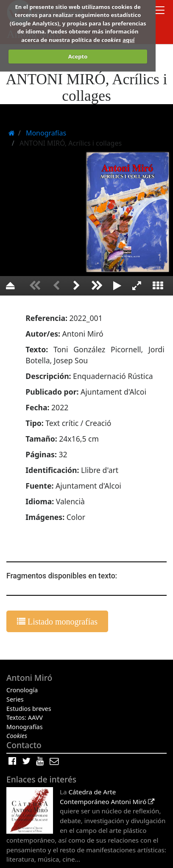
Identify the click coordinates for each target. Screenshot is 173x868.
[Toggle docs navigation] (159, 11)
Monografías (25, 727)
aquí (128, 40)
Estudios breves (29, 709)
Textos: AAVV (25, 717)
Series (15, 699)
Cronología (22, 690)
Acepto (78, 56)
